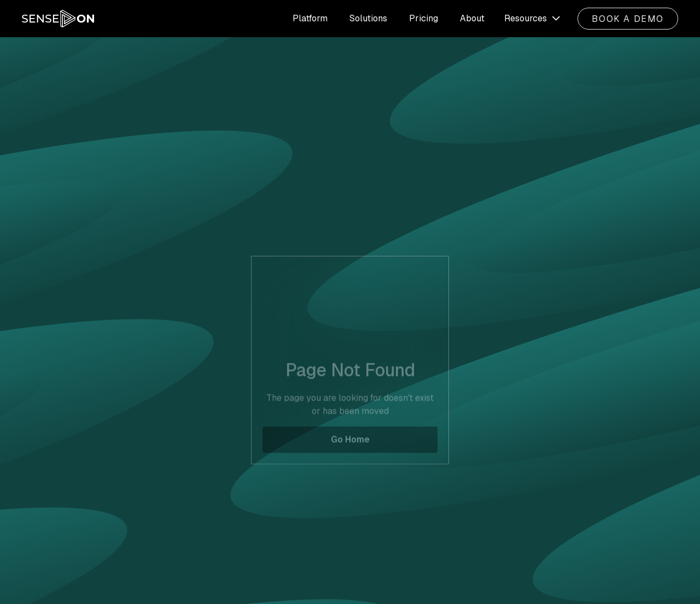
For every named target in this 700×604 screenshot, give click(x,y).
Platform (310, 18)
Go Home (350, 448)
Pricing (424, 18)
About (472, 18)
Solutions (368, 18)
